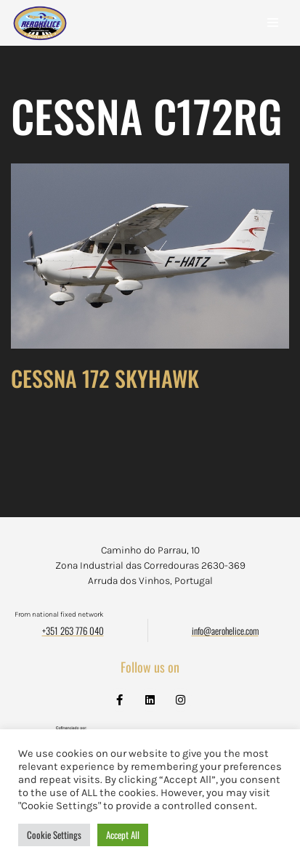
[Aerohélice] (40, 37)
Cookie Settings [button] (54, 835)
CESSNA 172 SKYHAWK (105, 378)
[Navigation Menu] (273, 23)
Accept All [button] (123, 835)
